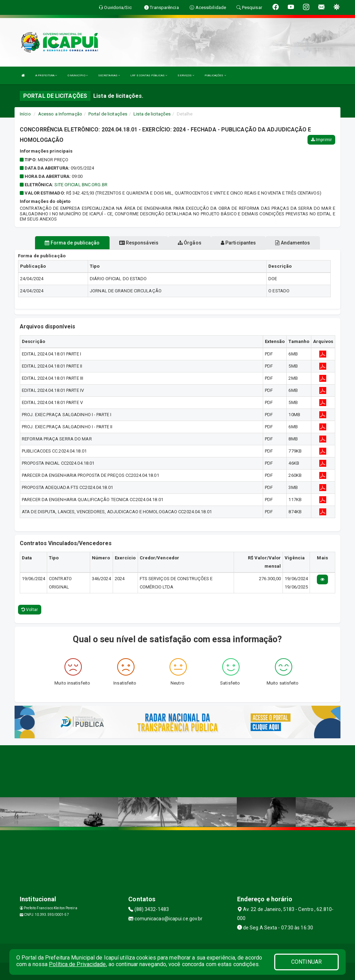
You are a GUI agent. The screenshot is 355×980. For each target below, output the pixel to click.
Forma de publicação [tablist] (72, 243)
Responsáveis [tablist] (139, 243)
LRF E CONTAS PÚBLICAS (149, 75)
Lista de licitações (152, 114)
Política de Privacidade (77, 964)
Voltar (30, 610)
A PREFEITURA (46, 75)
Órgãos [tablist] (190, 243)
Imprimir (321, 140)
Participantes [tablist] (239, 243)
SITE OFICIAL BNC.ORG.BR (81, 185)
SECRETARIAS (109, 75)
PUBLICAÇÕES (215, 75)
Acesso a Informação (60, 114)
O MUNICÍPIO (78, 75)
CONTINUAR (306, 962)
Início (25, 114)
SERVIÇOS (186, 75)
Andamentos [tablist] (293, 243)
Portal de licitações (108, 114)
